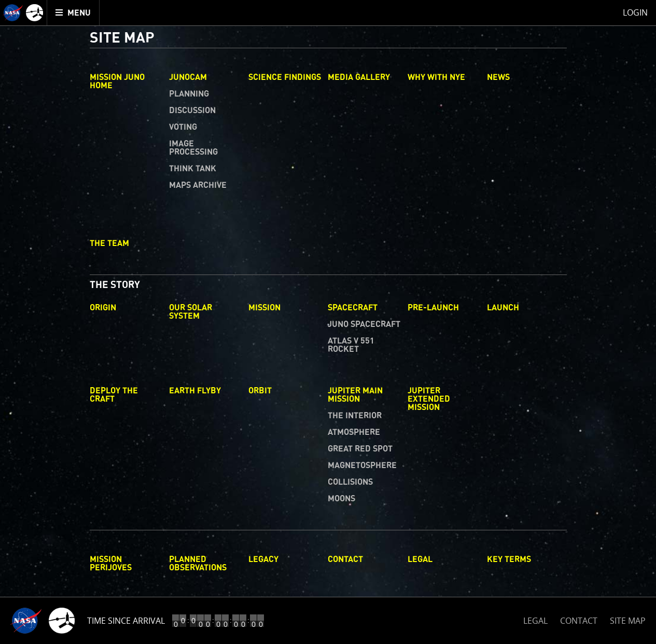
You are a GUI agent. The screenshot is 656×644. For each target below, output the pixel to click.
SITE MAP (628, 621)
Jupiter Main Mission (355, 395)
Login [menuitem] (635, 12)
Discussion (192, 111)
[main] (328, 322)
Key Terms (509, 559)
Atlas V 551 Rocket (351, 345)
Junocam (188, 77)
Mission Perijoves (111, 564)
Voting (183, 127)
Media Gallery (359, 77)
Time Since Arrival (126, 621)
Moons (341, 499)
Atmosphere (354, 432)
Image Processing (193, 148)
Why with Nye (436, 77)
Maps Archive (198, 185)
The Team (109, 243)
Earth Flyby (195, 391)
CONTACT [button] (579, 621)
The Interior (355, 416)
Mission (264, 308)
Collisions (350, 482)
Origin (103, 308)
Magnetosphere (362, 465)
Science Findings (285, 77)
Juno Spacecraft (364, 324)
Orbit (260, 391)
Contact (345, 559)
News (498, 77)
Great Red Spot (360, 449)
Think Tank (193, 169)
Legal (420, 559)
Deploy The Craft (114, 395)
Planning (189, 94)
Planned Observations (198, 564)
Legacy (263, 559)
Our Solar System (191, 312)
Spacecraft (353, 308)
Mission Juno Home (117, 81)
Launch (503, 308)
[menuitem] (73, 13)
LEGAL (535, 619)
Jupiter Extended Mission (429, 399)
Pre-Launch (433, 308)
